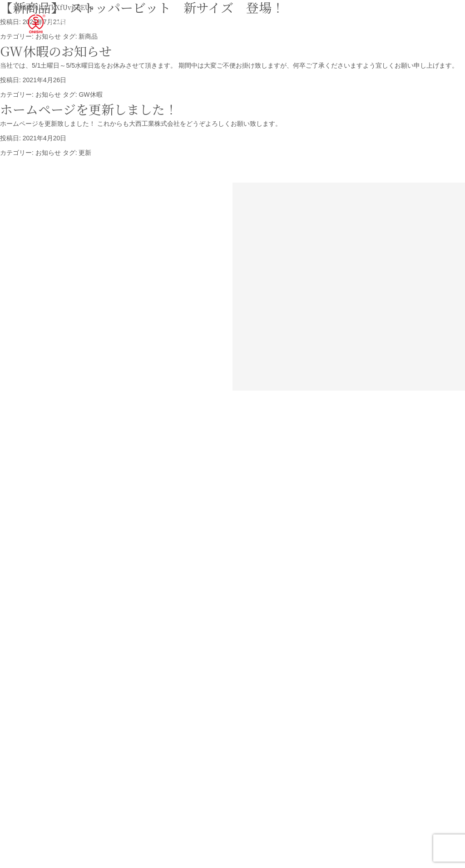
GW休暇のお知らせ (56, 51)
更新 (85, 153)
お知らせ (48, 94)
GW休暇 (90, 94)
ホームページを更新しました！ (89, 109)
